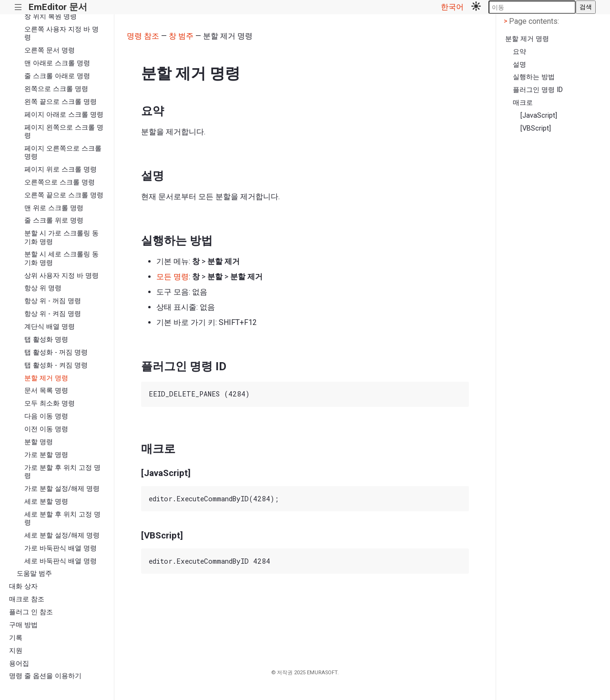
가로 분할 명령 (46, 455)
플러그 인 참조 (31, 612)
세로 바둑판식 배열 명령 (61, 561)
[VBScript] (536, 128)
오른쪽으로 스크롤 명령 (60, 182)
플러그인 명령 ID (538, 90)
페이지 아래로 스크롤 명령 (64, 115)
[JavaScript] (539, 116)
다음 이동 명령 (46, 416)
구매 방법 (23, 625)
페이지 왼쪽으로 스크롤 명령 (64, 132)
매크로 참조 (27, 599)
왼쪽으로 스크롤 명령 (56, 89)
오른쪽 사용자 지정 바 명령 (61, 33)
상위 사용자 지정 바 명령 (61, 276)
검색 (586, 7)
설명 (519, 65)
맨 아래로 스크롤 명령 (57, 63)
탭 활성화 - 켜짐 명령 (56, 365)
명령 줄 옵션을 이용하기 (45, 676)
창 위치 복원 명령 (51, 16)
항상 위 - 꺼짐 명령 (53, 301)
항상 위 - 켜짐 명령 (53, 314)
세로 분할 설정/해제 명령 (62, 535)
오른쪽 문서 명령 (50, 50)
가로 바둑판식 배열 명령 (61, 548)
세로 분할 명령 (46, 502)
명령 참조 (143, 36)
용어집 (19, 664)
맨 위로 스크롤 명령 (54, 208)
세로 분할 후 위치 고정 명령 (62, 518)
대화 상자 (23, 586)
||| (18, 7)
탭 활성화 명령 (46, 340)
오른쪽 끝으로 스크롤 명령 (64, 195)
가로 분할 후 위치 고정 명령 (62, 472)
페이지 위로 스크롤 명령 (61, 169)
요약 (519, 52)
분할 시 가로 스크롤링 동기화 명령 (61, 237)
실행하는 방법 (534, 77)
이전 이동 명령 (46, 429)
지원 (16, 651)
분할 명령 (39, 442)
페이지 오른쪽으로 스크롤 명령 (63, 152)
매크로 (523, 103)
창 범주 (181, 36)
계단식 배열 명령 (50, 327)
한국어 (452, 7)
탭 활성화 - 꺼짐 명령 (56, 352)
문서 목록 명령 (46, 391)
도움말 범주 (34, 573)
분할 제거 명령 (46, 378)
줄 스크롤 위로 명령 (54, 220)
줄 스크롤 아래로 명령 (57, 76)
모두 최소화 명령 (50, 403)
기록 (16, 638)
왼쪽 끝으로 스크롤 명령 (61, 102)
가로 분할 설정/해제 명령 (62, 489)
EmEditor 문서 (58, 7)
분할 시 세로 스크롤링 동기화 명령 (61, 258)
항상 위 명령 (43, 288)
